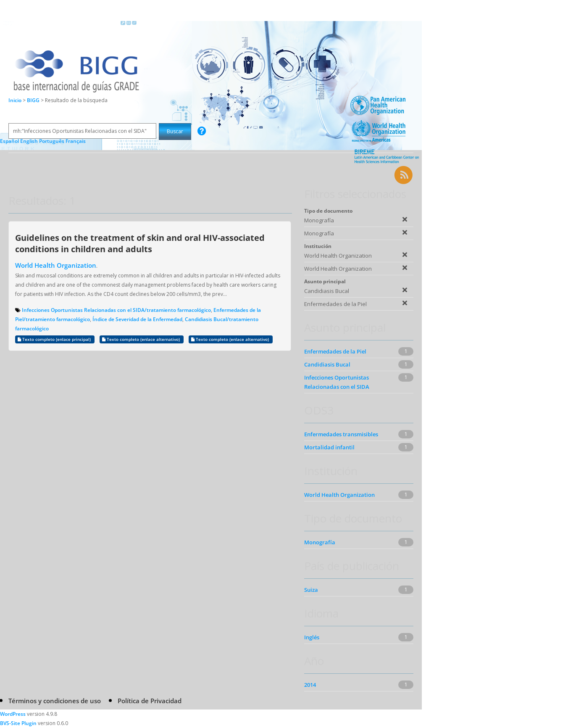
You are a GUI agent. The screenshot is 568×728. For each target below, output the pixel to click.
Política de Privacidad (150, 701)
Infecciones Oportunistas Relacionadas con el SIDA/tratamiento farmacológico (116, 310)
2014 (310, 685)
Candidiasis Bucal (327, 364)
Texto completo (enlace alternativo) (142, 339)
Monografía (320, 542)
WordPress (13, 714)
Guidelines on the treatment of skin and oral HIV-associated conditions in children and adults (140, 243)
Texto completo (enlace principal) (55, 339)
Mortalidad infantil (329, 447)
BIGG (34, 100)
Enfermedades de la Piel (335, 351)
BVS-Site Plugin (18, 723)
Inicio (15, 100)
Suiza (311, 590)
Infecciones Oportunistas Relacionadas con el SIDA (337, 382)
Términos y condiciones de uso (55, 701)
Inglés (312, 637)
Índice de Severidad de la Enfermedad (137, 319)
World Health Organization (56, 265)
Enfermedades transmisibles (341, 434)
